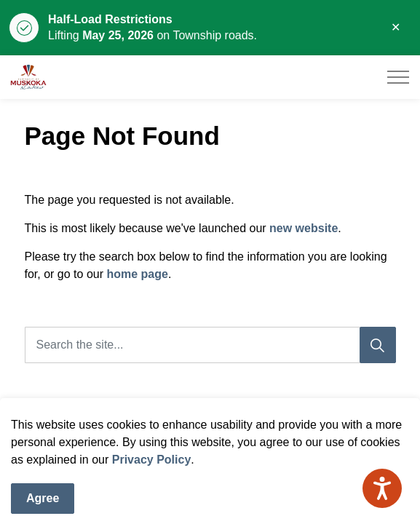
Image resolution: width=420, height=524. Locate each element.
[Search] (378, 345)
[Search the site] (210, 345)
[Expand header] (398, 77)
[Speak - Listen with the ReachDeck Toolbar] (382, 488)
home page (137, 274)
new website (304, 228)
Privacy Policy (152, 479)
